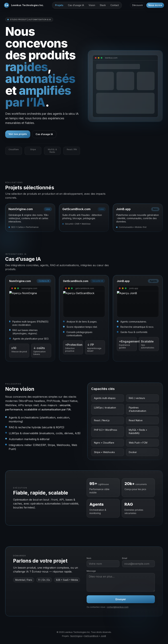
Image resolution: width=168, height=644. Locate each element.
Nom (89, 558)
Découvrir (138, 5)
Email (125, 558)
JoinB (103, 636)
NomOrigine (76, 636)
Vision (92, 5)
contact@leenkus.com (118, 607)
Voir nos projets (18, 134)
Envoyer (121, 599)
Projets (59, 5)
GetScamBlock (91, 636)
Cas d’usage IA (76, 5)
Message (91, 571)
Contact (115, 5)
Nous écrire (155, 5)
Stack (103, 5)
